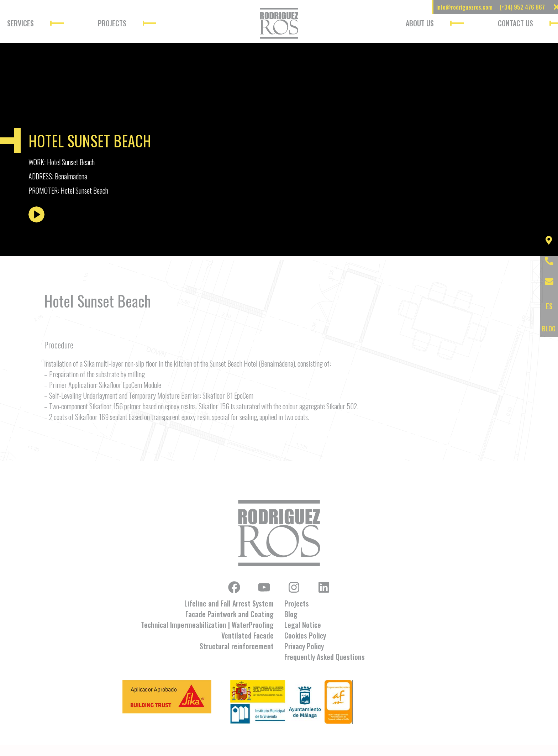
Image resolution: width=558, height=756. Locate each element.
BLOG (549, 329)
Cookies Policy (305, 635)
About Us (420, 23)
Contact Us (515, 23)
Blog (291, 614)
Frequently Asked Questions (325, 657)
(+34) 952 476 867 (522, 7)
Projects (112, 23)
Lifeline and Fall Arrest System (229, 603)
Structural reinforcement (237, 646)
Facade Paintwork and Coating (230, 614)
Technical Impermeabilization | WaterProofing (207, 625)
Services (20, 23)
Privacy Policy (304, 646)
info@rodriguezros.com (464, 7)
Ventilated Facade (248, 635)
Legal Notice (303, 625)
